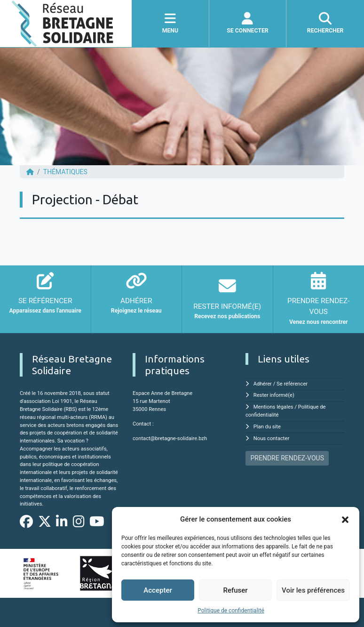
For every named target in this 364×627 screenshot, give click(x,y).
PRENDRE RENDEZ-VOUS (287, 458)
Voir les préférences (313, 590)
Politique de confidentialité (231, 611)
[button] (345, 519)
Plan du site (267, 427)
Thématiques (65, 172)
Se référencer (292, 384)
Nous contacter (271, 438)
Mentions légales (273, 407)
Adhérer (263, 384)
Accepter (158, 590)
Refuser (235, 590)
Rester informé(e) (274, 395)
